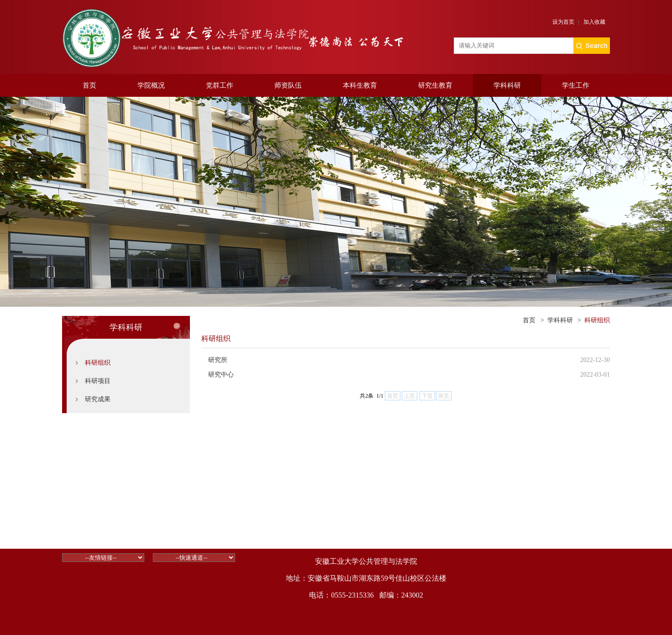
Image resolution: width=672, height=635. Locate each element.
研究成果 (98, 399)
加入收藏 (594, 22)
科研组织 (98, 363)
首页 (89, 85)
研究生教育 (435, 85)
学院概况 (151, 85)
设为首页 (563, 22)
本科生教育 (360, 85)
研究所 (218, 360)
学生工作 (576, 85)
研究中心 (221, 375)
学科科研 (507, 85)
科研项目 (98, 381)
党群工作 (220, 85)
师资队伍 (288, 85)
